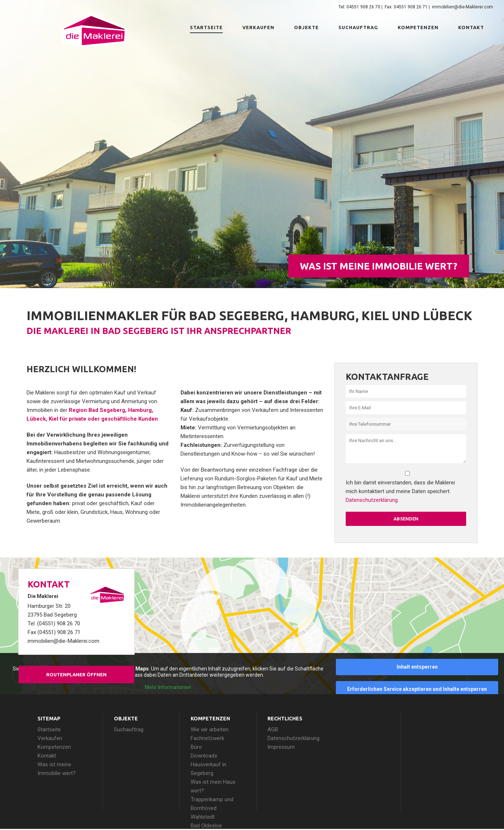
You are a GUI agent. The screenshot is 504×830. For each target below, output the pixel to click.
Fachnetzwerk (207, 738)
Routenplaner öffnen (76, 674)
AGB (273, 729)
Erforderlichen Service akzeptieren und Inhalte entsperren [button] (417, 689)
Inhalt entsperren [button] (417, 667)
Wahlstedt (203, 817)
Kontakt (471, 27)
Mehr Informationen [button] (168, 687)
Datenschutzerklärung (372, 500)
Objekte (306, 27)
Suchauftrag (358, 27)
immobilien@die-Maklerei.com (463, 7)
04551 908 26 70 (363, 7)
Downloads (204, 756)
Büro (196, 747)
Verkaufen (258, 27)
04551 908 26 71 (411, 7)
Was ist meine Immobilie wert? (379, 266)
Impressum (281, 747)
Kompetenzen (418, 27)
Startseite (206, 27)
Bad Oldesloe (206, 826)
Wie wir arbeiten (210, 729)
